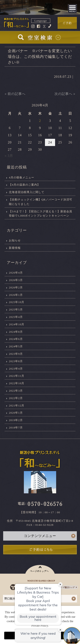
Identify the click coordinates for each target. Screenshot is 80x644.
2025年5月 (16, 309)
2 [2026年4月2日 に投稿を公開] (40, 121)
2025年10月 (17, 302)
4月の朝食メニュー (22, 177)
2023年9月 (16, 354)
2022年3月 (16, 391)
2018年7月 (16, 428)
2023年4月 (16, 369)
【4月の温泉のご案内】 (24, 185)
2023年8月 (16, 361)
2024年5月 (16, 346)
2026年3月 (16, 280)
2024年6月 (16, 339)
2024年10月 (17, 324)
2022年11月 (17, 376)
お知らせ (15, 240)
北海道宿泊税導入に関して (27, 192)
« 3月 (9, 156)
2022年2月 (16, 398)
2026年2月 (16, 287)
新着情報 (15, 248)
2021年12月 (17, 405)
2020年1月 (16, 413)
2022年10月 (17, 383)
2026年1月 (16, 295)
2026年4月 (16, 273)
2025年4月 (16, 317)
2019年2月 (16, 420)
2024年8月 (16, 332)
